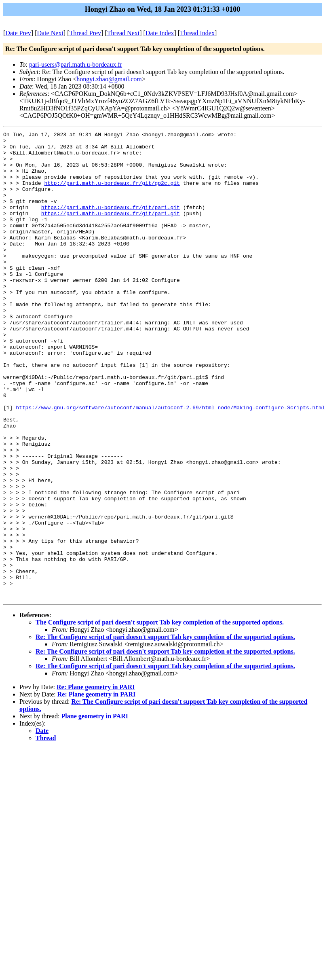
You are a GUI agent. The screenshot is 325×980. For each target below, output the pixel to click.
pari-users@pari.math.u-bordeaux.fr (76, 65)
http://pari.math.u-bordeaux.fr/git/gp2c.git (112, 194)
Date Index (160, 33)
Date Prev (18, 33)
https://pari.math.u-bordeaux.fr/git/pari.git (111, 223)
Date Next (50, 33)
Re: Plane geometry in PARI (96, 780)
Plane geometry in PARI (95, 810)
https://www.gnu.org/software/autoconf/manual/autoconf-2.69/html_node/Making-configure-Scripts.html (170, 463)
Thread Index (197, 33)
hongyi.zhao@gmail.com (109, 79)
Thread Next (123, 33)
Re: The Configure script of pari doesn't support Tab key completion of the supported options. (165, 730)
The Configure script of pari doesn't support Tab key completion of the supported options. (160, 716)
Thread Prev (85, 33)
